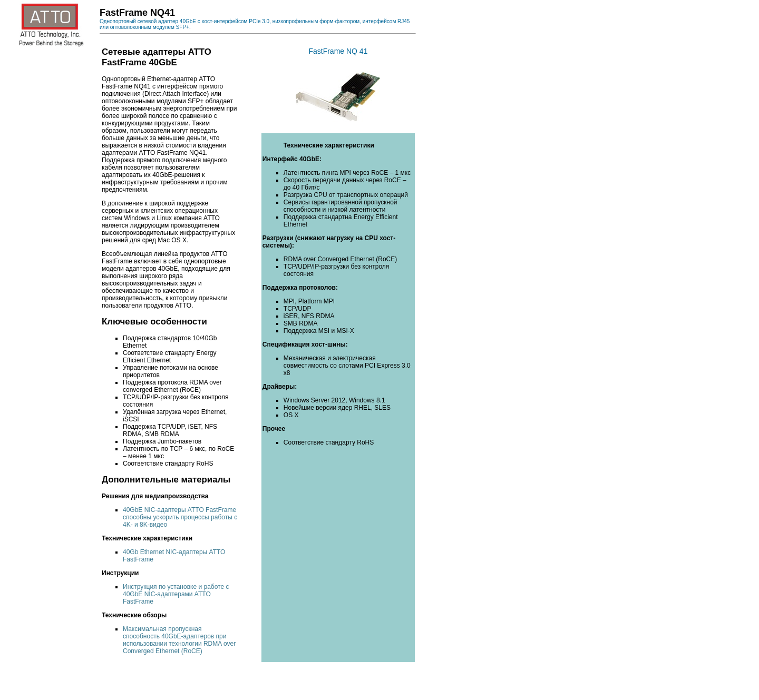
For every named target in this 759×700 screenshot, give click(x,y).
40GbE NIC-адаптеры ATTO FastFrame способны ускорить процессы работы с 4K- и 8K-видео (180, 517)
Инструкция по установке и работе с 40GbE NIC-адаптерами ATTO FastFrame (176, 594)
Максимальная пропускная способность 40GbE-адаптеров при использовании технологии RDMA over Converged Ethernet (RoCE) (179, 640)
